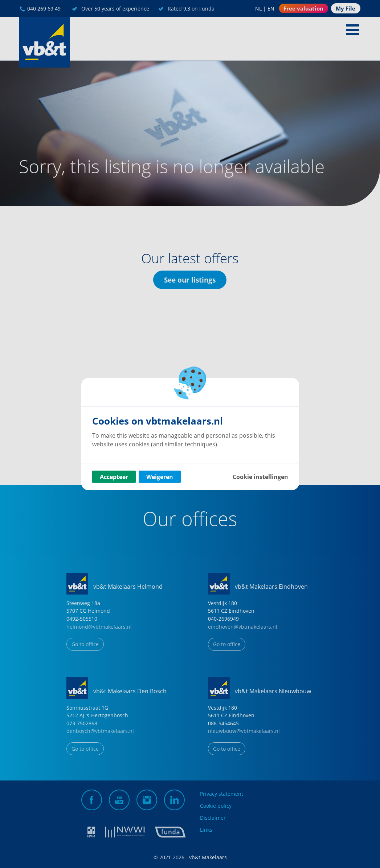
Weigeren (160, 477)
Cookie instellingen (260, 477)
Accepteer (114, 477)
